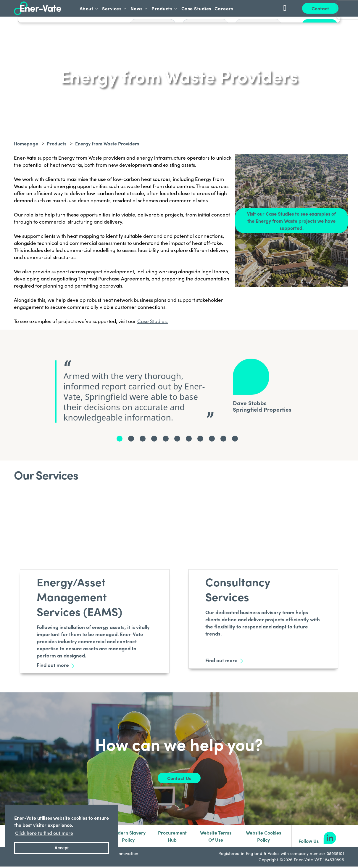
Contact (320, 8)
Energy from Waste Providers (107, 143)
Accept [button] (62, 848)
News (139, 8)
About (89, 8)
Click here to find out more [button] (44, 833)
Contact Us (179, 778)
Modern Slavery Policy (128, 836)
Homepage (26, 143)
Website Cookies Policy (263, 836)
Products (165, 8)
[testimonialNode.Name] (120, 439)
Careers (224, 8)
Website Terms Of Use (216, 836)
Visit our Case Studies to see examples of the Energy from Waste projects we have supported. (291, 221)
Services (115, 8)
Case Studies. (153, 321)
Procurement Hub (172, 836)
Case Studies (196, 8)
